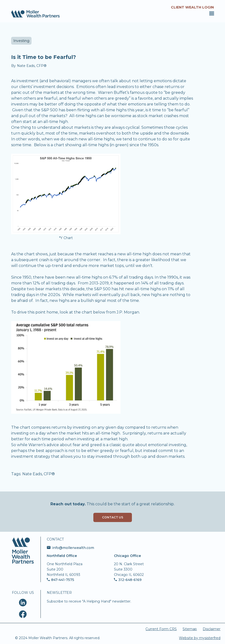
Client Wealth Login (192, 7)
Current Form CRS (161, 629)
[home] (35, 14)
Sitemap (190, 629)
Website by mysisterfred (200, 638)
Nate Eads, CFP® (39, 474)
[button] (211, 14)
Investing (21, 41)
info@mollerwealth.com (73, 548)
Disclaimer (212, 629)
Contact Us (113, 517)
